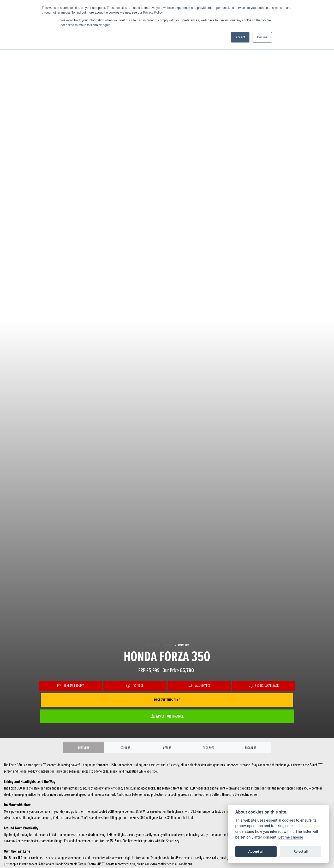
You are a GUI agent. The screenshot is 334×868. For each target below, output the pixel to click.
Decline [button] (262, 37)
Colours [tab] (125, 748)
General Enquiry (71, 686)
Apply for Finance (167, 716)
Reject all (301, 851)
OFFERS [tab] (167, 748)
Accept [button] (240, 37)
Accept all (256, 851)
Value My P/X (199, 686)
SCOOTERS (168, 645)
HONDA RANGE (151, 645)
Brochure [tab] (251, 748)
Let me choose (291, 837)
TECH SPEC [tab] (209, 748)
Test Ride (135, 686)
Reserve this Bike (167, 700)
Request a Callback (264, 686)
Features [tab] (83, 748)
